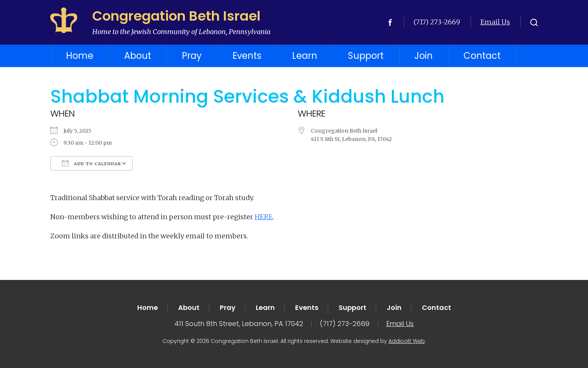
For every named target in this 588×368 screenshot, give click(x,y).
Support (366, 56)
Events (247, 56)
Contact (482, 56)
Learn (305, 56)
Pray (192, 56)
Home (80, 56)
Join (424, 56)
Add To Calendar (91, 163)
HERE (264, 217)
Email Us (495, 22)
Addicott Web (407, 341)
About (138, 56)
